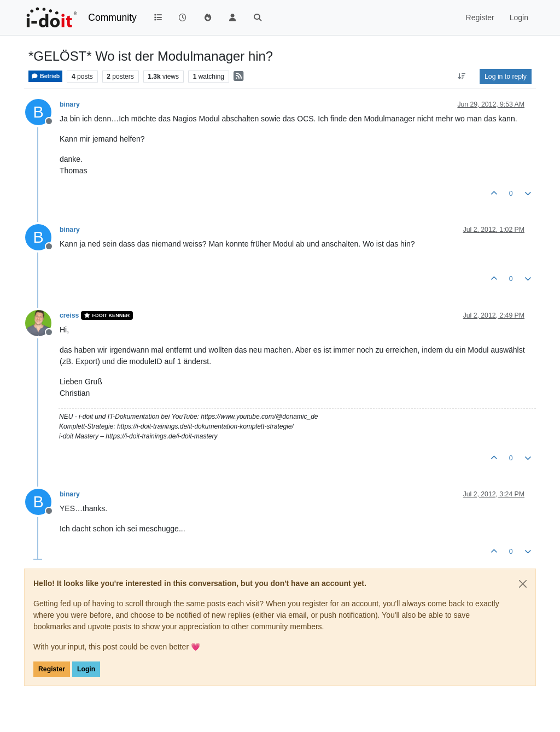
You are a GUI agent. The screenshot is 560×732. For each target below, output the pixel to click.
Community (112, 17)
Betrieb (45, 76)
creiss (69, 315)
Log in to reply (506, 77)
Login (86, 669)
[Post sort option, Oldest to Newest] (462, 77)
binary (70, 104)
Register (52, 669)
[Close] (523, 584)
